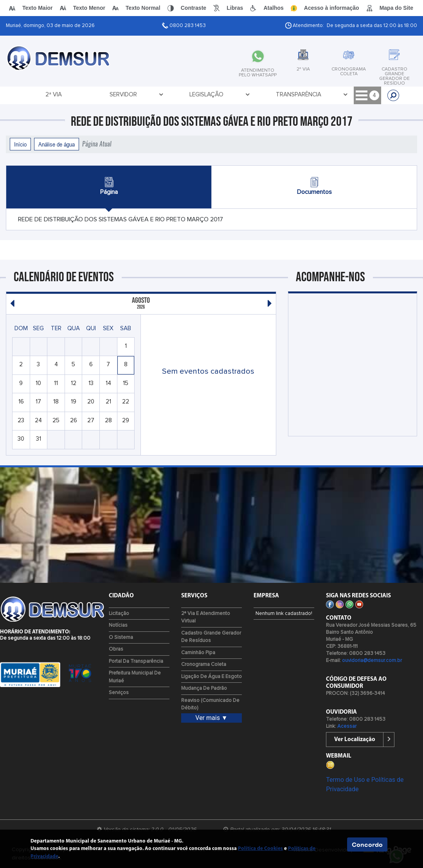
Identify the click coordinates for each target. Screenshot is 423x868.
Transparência (182, 95)
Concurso (327, 95)
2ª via (36, 95)
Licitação (238, 95)
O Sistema (121, 637)
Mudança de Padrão (204, 688)
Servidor (76, 95)
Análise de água (57, 144)
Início (20, 144)
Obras (116, 649)
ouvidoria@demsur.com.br (372, 661)
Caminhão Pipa (198, 653)
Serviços (119, 693)
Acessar (347, 726)
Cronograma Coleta (204, 665)
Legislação (125, 95)
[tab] (225, 60)
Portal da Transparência (136, 661)
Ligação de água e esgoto (211, 677)
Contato (284, 95)
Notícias (118, 625)
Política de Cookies (260, 849)
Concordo (367, 844)
